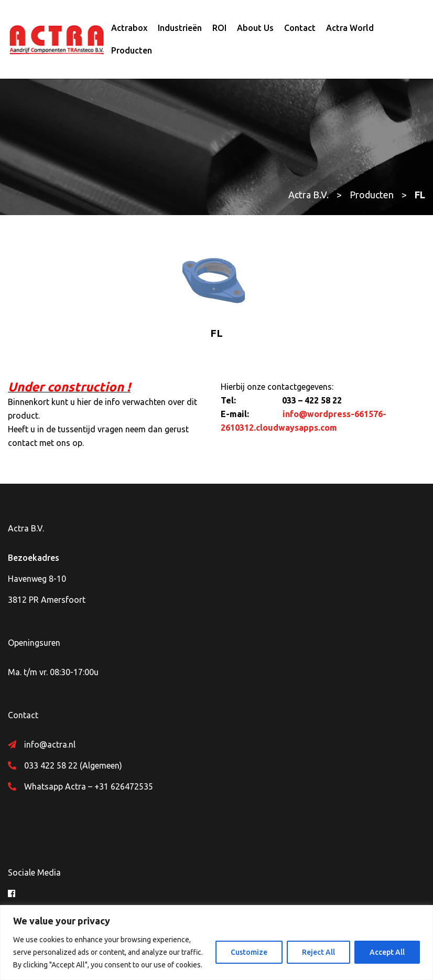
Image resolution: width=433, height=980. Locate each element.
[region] (216, 942)
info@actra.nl (50, 744)
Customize (249, 952)
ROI (219, 28)
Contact (300, 28)
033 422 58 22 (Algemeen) (73, 765)
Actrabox (129, 28)
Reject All (318, 952)
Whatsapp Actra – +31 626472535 (89, 786)
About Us (255, 28)
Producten (132, 50)
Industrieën (180, 28)
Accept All (387, 952)
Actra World (350, 28)
